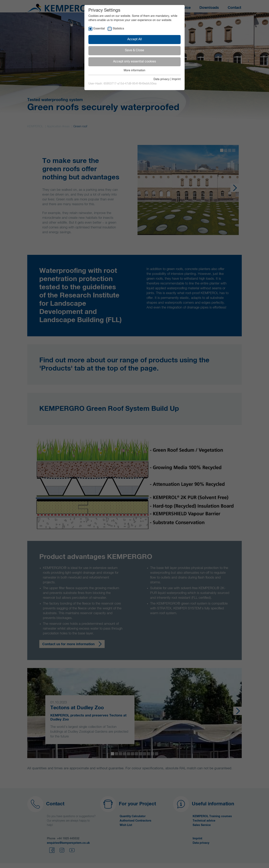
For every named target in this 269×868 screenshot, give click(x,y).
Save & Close (134, 50)
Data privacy (162, 79)
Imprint (176, 79)
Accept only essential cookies (134, 62)
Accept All (135, 39)
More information (134, 70)
